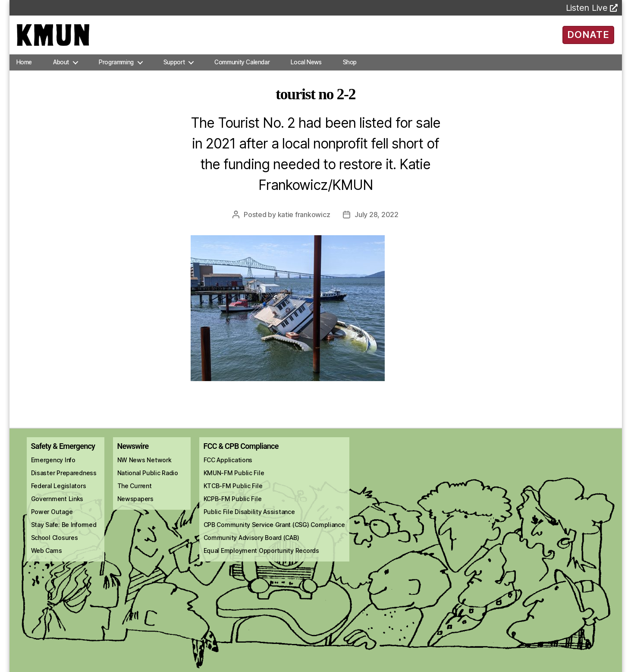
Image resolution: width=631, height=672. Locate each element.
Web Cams (47, 559)
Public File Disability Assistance (249, 520)
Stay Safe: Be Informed (64, 533)
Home (24, 71)
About (61, 71)
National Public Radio (148, 481)
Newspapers (135, 507)
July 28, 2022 (377, 223)
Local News (306, 71)
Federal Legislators (59, 494)
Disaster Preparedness (64, 481)
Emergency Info (53, 469)
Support (174, 71)
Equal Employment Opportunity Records (261, 559)
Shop (350, 71)
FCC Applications (228, 469)
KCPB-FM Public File (233, 507)
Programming (116, 71)
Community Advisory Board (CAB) (251, 546)
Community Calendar (242, 71)
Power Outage (52, 520)
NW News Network (144, 469)
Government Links (57, 507)
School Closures (55, 546)
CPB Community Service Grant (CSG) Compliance (274, 533)
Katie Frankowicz (304, 223)
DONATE (588, 39)
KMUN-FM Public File (234, 481)
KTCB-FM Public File (233, 494)
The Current (135, 494)
